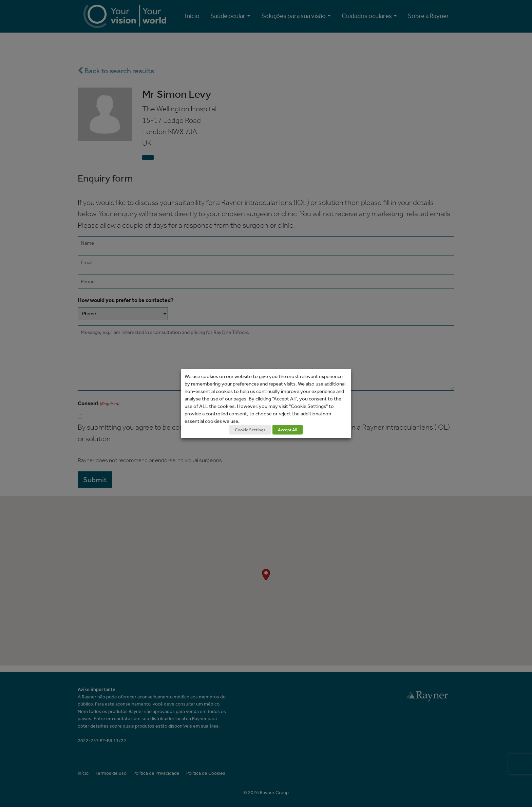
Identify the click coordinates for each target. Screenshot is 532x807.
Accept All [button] (288, 430)
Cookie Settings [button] (250, 430)
